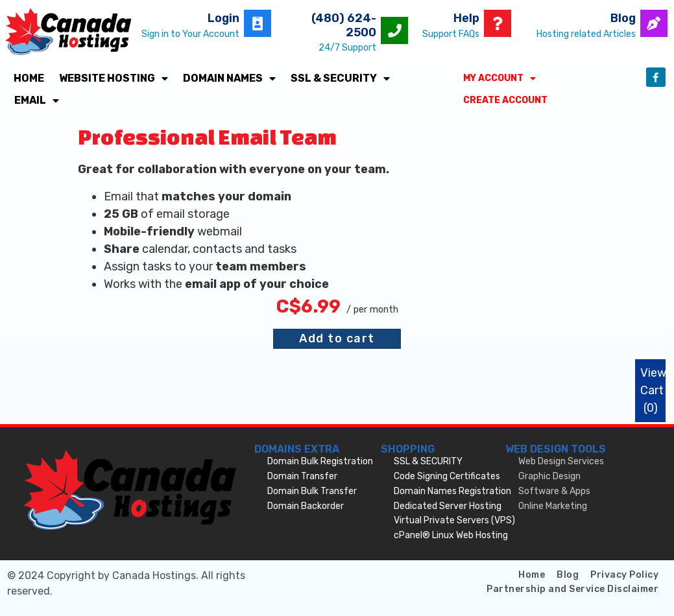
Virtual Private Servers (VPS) (454, 520)
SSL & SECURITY (340, 78)
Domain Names (229, 78)
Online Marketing (553, 506)
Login (223, 18)
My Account (499, 78)
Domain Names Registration (452, 491)
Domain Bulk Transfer (312, 491)
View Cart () (653, 390)
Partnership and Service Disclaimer (572, 589)
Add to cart (337, 338)
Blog (623, 18)
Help (466, 18)
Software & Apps (554, 491)
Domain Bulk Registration (320, 461)
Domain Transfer (302, 476)
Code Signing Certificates (447, 476)
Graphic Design (549, 476)
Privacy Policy (624, 575)
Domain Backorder (306, 506)
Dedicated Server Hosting (448, 506)
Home (29, 78)
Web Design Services (561, 461)
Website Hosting (114, 78)
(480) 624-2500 (344, 25)
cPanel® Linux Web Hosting (451, 535)
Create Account (505, 100)
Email (37, 101)
